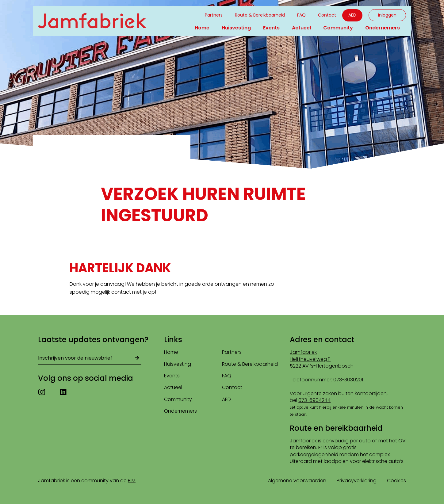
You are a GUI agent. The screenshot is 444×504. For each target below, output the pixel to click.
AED (352, 15)
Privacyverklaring (357, 481)
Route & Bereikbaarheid (260, 15)
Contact (327, 15)
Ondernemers (383, 28)
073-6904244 (314, 400)
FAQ (301, 15)
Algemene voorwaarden (297, 481)
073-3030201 (348, 380)
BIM (132, 481)
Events (271, 28)
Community (338, 28)
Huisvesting (236, 28)
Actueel (301, 28)
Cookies (396, 481)
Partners (214, 15)
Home (202, 28)
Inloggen (387, 15)
